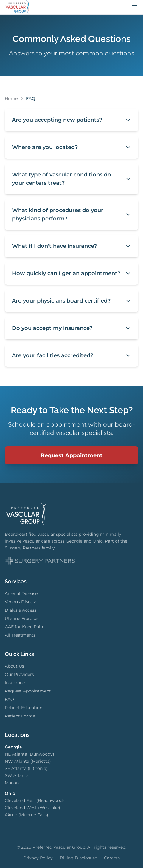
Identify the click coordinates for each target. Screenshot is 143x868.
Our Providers (19, 674)
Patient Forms (20, 716)
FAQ (9, 699)
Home (11, 98)
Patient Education (24, 708)
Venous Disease (21, 602)
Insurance (15, 683)
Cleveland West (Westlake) (32, 808)
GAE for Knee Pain (24, 627)
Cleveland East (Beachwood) (34, 800)
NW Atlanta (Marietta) (28, 761)
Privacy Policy (38, 858)
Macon (12, 783)
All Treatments (20, 635)
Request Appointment (72, 455)
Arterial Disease (21, 593)
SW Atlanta (17, 775)
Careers (112, 858)
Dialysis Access (21, 610)
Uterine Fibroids (22, 618)
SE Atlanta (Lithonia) (26, 768)
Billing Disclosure (78, 858)
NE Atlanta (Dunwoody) (29, 754)
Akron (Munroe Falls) (27, 815)
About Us (14, 666)
